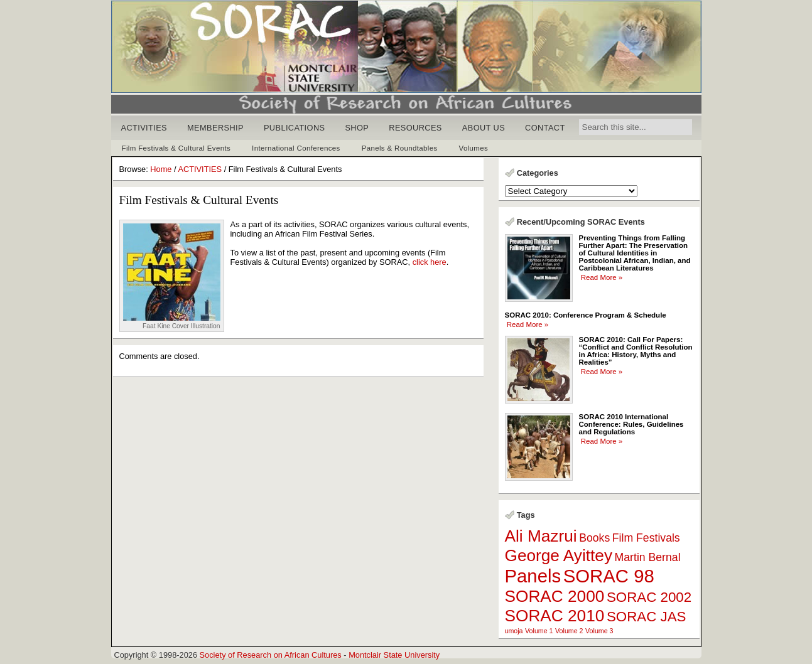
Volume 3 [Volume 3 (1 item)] (599, 631)
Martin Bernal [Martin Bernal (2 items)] (648, 557)
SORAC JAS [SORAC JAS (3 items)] (647, 617)
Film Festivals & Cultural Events (176, 148)
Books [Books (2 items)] (594, 538)
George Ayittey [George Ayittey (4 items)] (559, 555)
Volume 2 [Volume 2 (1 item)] (569, 631)
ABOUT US (484, 128)
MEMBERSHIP (215, 128)
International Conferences (296, 148)
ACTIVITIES (144, 128)
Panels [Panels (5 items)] (533, 576)
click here (430, 262)
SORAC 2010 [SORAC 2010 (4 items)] (555, 616)
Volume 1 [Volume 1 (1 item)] (539, 631)
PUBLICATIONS (295, 128)
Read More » (602, 277)
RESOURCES (415, 128)
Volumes (474, 148)
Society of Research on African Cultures (271, 655)
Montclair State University (394, 655)
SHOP (357, 128)
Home (161, 169)
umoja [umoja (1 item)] (514, 631)
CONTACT (545, 128)
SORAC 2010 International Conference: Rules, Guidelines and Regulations (631, 424)
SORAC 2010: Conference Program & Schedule (586, 315)
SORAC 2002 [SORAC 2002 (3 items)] (649, 597)
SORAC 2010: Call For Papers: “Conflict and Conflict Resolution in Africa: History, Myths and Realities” (636, 351)
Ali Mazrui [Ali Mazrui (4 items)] (541, 536)
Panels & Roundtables (400, 148)
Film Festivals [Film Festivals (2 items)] (646, 538)
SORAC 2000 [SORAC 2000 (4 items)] (555, 596)
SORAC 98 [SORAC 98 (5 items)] (609, 576)
